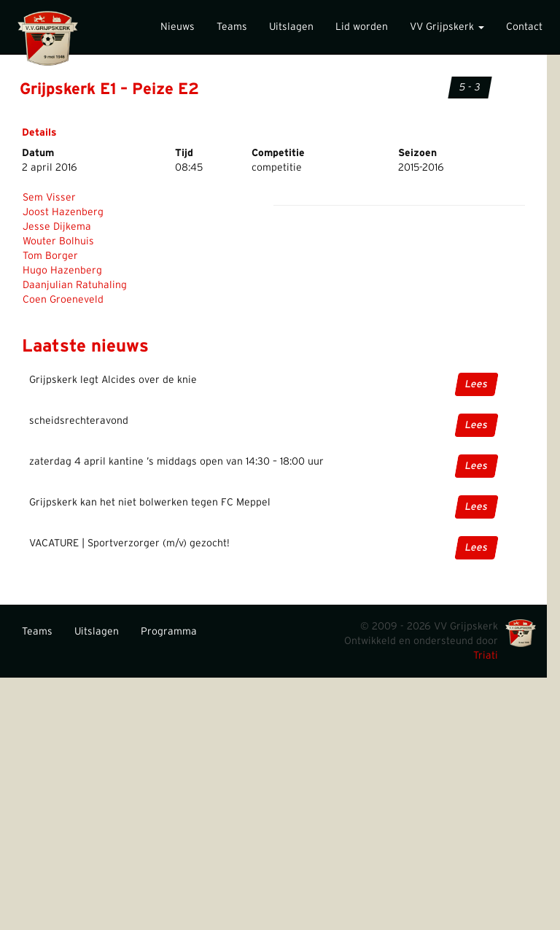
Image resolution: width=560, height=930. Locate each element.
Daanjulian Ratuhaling (75, 285)
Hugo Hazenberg (62, 271)
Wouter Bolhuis (58, 241)
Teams (232, 27)
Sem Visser (49, 198)
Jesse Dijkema (57, 227)
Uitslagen (291, 27)
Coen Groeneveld (63, 300)
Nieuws (178, 27)
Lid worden (362, 27)
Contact (524, 27)
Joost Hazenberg (63, 212)
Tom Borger (50, 256)
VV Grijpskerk (447, 27)
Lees (477, 384)
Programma (169, 632)
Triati (486, 656)
